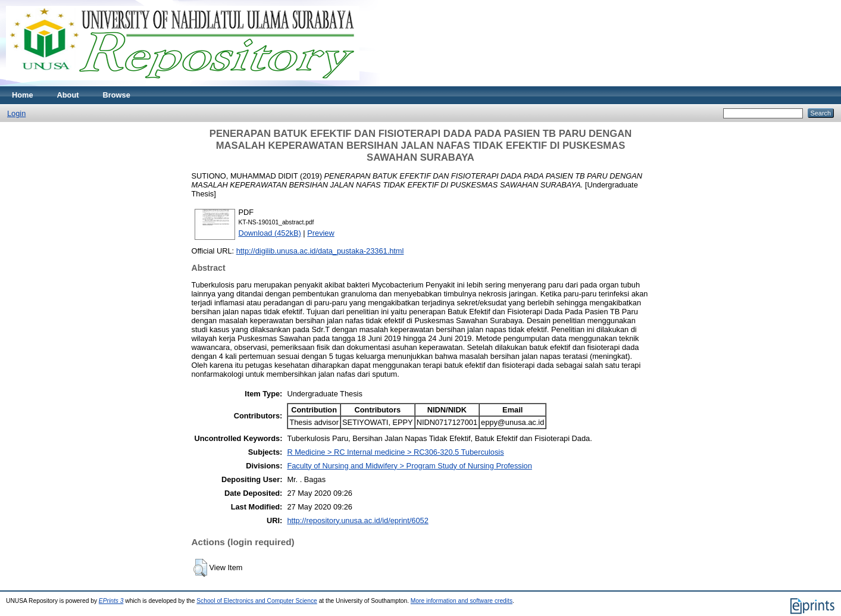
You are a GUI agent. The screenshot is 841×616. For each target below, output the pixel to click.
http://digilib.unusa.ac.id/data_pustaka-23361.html (320, 251)
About (68, 95)
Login (16, 113)
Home (23, 95)
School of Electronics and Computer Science (257, 601)
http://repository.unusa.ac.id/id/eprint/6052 (357, 520)
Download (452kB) (270, 233)
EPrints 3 (111, 601)
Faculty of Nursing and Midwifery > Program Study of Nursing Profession (409, 466)
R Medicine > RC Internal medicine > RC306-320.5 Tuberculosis (395, 452)
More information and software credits (462, 601)
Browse (117, 95)
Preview (321, 233)
